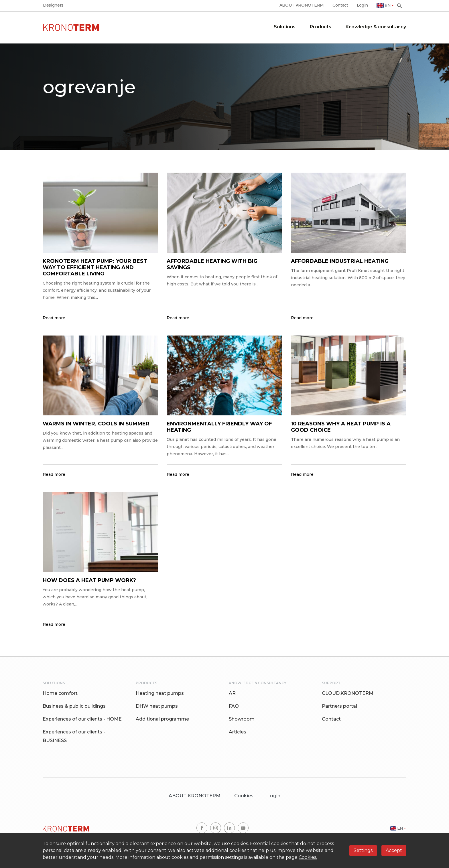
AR (232, 693)
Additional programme (162, 719)
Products (321, 27)
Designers (53, 5)
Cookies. (308, 857)
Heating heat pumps (160, 693)
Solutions (285, 27)
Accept (394, 850)
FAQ (234, 706)
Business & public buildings (74, 706)
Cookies (244, 796)
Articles (238, 732)
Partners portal (339, 706)
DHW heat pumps (157, 706)
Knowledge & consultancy (376, 27)
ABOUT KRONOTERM (302, 5)
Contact (340, 5)
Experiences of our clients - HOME (82, 719)
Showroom (242, 719)
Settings (363, 850)
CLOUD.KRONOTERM (348, 693)
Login (362, 5)
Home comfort (60, 693)
